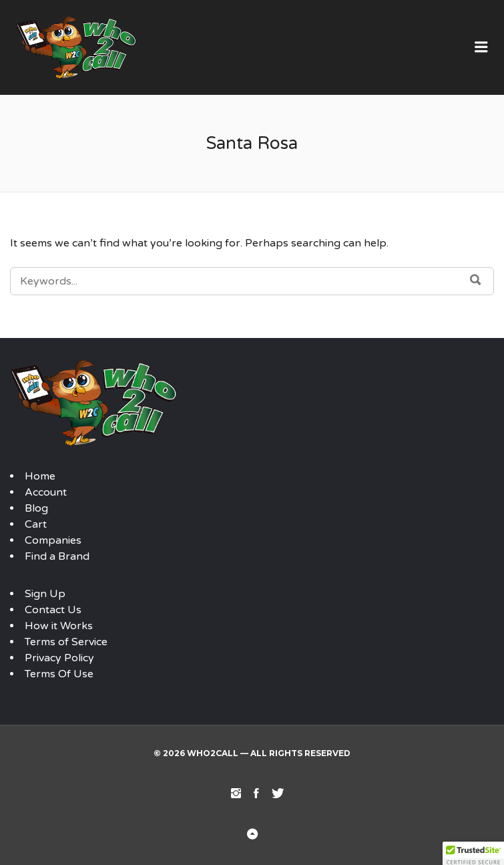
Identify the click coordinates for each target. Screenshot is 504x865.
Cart (36, 524)
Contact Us (53, 610)
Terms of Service (66, 642)
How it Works (59, 626)
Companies (53, 540)
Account (46, 492)
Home (40, 476)
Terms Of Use (59, 674)
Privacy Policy (59, 658)
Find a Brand (57, 556)
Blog (36, 508)
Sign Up (45, 594)
